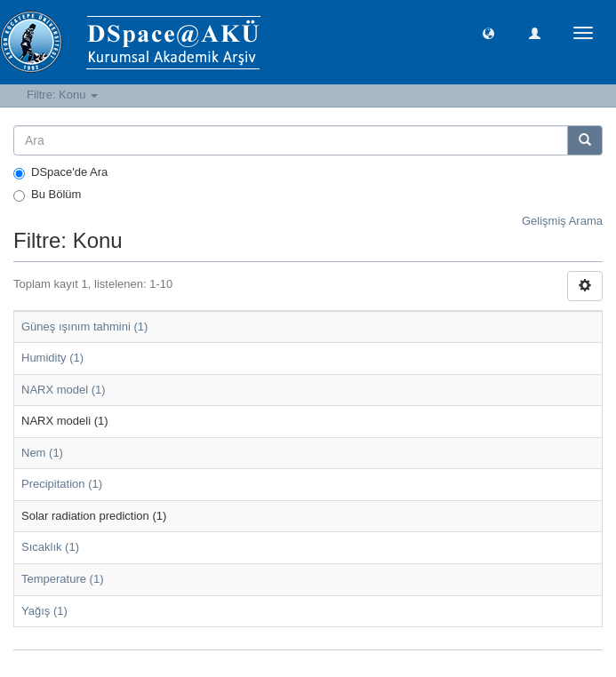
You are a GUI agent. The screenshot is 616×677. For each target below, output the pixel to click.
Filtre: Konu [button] (62, 95)
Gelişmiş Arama (562, 221)
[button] (488, 32)
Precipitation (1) (62, 484)
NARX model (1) (64, 390)
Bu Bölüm (47, 195)
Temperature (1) (62, 579)
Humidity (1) (52, 358)
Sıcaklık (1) (50, 547)
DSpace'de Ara (60, 172)
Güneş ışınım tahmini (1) (84, 327)
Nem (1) (42, 453)
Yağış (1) (44, 611)
